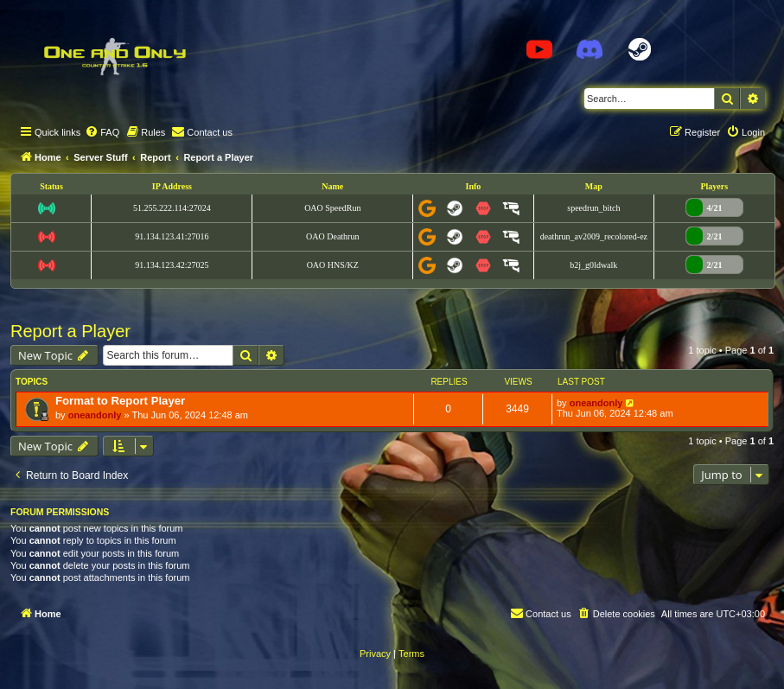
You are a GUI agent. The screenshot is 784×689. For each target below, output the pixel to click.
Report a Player (70, 331)
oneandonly (95, 415)
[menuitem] (102, 132)
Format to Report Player (120, 401)
